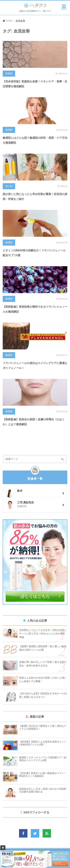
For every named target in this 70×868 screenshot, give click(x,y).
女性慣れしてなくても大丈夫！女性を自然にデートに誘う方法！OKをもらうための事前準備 (43, 634)
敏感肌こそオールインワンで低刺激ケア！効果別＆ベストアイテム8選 (43, 759)
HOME (9, 21)
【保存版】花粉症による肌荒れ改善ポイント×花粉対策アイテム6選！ (43, 743)
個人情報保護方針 (49, 854)
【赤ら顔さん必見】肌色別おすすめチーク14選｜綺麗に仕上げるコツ (43, 695)
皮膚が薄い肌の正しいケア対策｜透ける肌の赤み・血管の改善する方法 (43, 664)
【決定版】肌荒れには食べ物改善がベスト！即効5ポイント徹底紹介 (43, 775)
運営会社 (17, 854)
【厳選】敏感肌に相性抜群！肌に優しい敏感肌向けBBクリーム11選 (43, 648)
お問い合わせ (31, 854)
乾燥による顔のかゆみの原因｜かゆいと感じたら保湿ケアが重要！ (43, 679)
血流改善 (20, 21)
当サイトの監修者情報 (35, 858)
